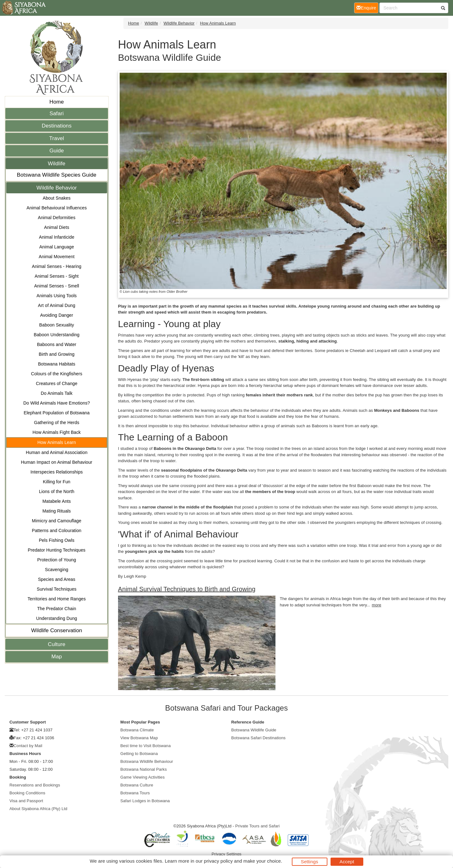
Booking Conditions (27, 793)
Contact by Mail (28, 746)
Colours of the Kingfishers (57, 374)
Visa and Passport (26, 801)
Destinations (57, 126)
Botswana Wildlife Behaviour (147, 761)
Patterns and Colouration (57, 530)
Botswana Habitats (57, 364)
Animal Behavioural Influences (57, 208)
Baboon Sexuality (57, 325)
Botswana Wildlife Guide (254, 730)
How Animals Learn (57, 442)
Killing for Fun (57, 482)
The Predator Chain (57, 609)
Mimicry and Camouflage (57, 521)
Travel (57, 138)
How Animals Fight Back (57, 432)
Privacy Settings (226, 854)
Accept (347, 862)
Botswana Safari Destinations (259, 738)
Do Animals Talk (57, 393)
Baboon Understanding (57, 335)
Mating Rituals (57, 511)
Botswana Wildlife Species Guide (57, 175)
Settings (310, 862)
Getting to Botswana (139, 754)
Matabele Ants (57, 501)
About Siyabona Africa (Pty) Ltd (38, 809)
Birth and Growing (57, 354)
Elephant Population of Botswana (57, 413)
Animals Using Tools (57, 296)
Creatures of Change (57, 383)
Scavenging (57, 570)
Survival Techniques (57, 589)
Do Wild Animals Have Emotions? (57, 403)
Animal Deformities (57, 218)
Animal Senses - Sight (57, 276)
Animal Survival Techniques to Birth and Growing (187, 589)
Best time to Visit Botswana (145, 746)
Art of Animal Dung (57, 305)
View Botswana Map (139, 738)
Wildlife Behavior (57, 188)
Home (57, 102)
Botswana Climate (137, 730)
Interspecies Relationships (57, 472)
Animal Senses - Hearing (57, 266)
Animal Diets (57, 227)
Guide (57, 151)
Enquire (367, 7)
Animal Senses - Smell (57, 286)
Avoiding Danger (57, 315)
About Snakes (57, 198)
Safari (57, 113)
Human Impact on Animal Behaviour (57, 462)
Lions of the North (57, 491)
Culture (57, 644)
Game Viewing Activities (142, 777)
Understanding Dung (57, 618)
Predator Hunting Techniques (57, 550)
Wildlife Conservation (57, 630)
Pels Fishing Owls (57, 540)
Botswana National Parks (144, 769)
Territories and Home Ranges (57, 599)
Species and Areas (57, 579)
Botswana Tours (135, 793)
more (377, 605)
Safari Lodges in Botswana (145, 801)
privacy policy (218, 861)
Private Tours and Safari (257, 826)
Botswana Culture (137, 785)
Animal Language (57, 247)
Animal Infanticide (57, 237)
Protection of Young (57, 560)
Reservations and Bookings (35, 785)
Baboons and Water (57, 344)
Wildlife (57, 164)
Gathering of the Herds (57, 423)
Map (57, 657)
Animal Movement (57, 257)
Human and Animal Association (57, 452)
